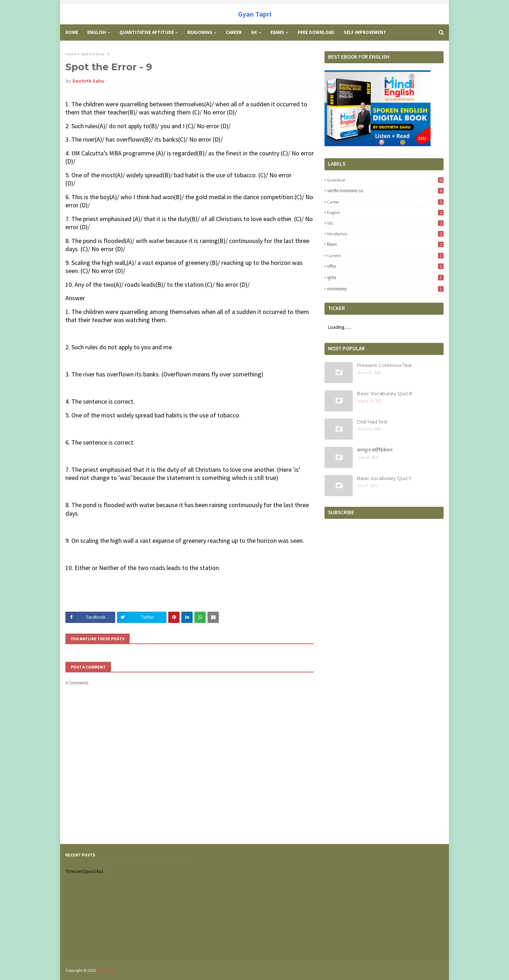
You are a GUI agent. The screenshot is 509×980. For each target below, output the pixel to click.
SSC (385, 223)
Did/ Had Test (372, 422)
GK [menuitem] (254, 32)
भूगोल (385, 278)
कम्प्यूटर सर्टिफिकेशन (375, 450)
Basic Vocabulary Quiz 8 (385, 393)
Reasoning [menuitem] (200, 32)
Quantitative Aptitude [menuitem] (147, 32)
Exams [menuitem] (277, 32)
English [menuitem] (97, 32)
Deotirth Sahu (88, 81)
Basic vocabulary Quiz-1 (384, 478)
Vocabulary (385, 234)
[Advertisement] (384, 902)
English (385, 212)
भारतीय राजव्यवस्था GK (385, 191)
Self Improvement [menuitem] (365, 32)
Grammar (385, 180)
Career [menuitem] (234, 32)
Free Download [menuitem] (316, 32)
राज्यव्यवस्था (385, 289)
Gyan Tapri (255, 14)
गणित (385, 266)
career (385, 202)
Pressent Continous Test (384, 365)
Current (385, 256)
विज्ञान (385, 244)
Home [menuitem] (72, 32)
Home (71, 54)
